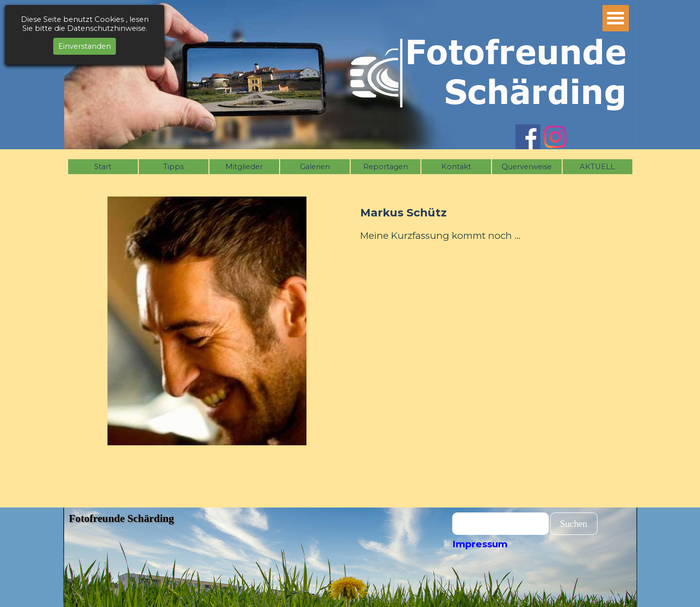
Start (103, 167)
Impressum (480, 544)
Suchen (574, 524)
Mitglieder (244, 167)
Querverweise (527, 167)
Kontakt (456, 167)
